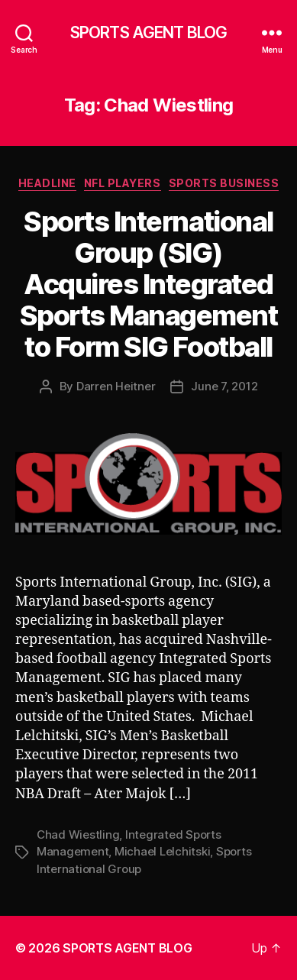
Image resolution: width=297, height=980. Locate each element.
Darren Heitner (116, 386)
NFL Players (123, 183)
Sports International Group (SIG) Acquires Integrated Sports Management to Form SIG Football (149, 284)
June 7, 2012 (224, 386)
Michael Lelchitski (162, 851)
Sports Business (224, 183)
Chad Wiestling (78, 834)
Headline (47, 183)
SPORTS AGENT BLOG (148, 32)
